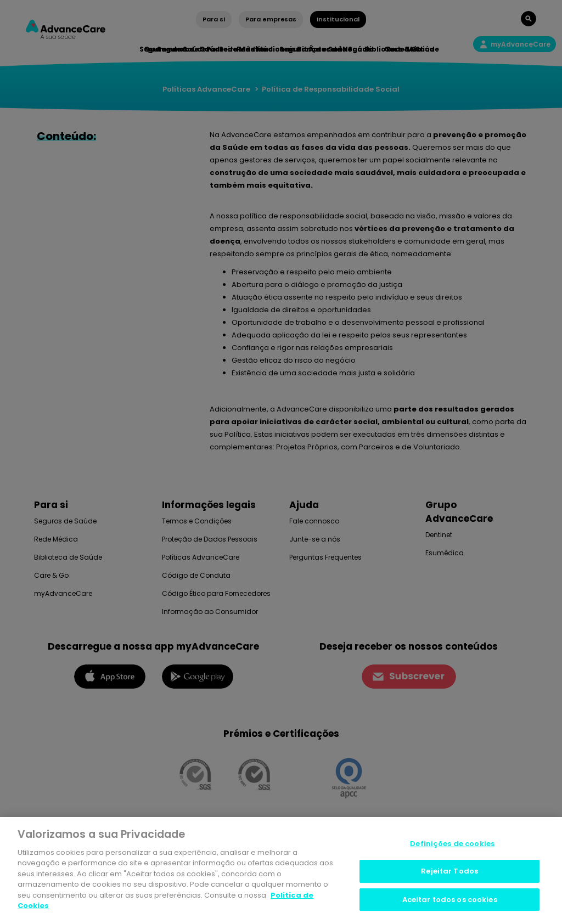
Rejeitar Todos (449, 874)
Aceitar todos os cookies (450, 902)
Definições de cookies (452, 846)
